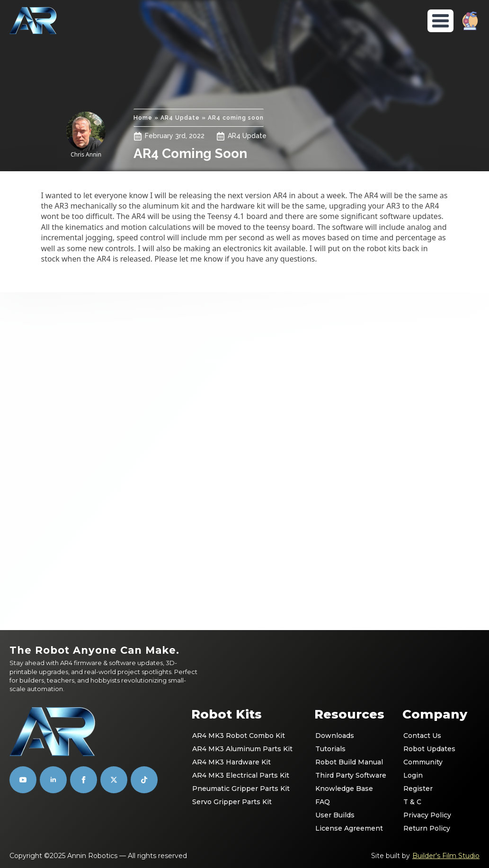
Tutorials (330, 749)
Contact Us (422, 736)
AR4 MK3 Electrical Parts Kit (241, 775)
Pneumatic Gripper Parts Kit (241, 789)
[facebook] (84, 780)
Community (423, 762)
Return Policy (427, 828)
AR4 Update (180, 118)
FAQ (323, 802)
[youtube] (23, 780)
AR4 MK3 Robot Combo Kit (239, 736)
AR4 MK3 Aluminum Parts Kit (242, 749)
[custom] (114, 780)
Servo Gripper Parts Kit (232, 802)
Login (413, 775)
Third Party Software (351, 775)
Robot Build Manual (349, 762)
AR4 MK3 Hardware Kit (231, 762)
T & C (412, 802)
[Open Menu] (440, 21)
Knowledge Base (344, 789)
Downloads (335, 736)
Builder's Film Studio (446, 856)
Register (418, 789)
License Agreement (349, 828)
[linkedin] (53, 780)
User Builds (335, 815)
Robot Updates (429, 749)
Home (143, 118)
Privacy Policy (427, 815)
